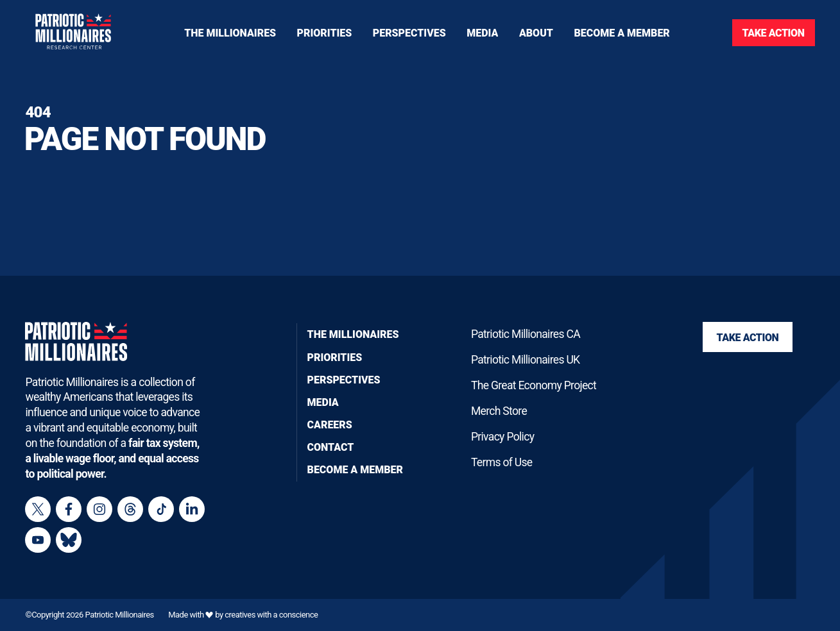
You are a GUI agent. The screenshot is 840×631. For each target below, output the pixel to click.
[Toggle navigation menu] (325, 32)
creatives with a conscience (271, 615)
